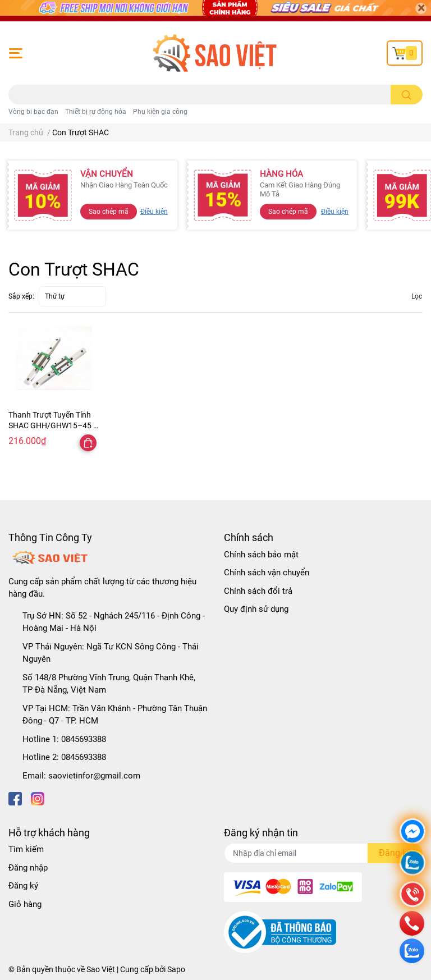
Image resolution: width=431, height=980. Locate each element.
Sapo (176, 969)
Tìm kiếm (26, 849)
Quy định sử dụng (256, 609)
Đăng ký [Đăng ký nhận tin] (395, 853)
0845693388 (84, 739)
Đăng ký (23, 886)
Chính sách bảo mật (261, 555)
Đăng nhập (28, 868)
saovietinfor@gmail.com (94, 776)
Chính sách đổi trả (258, 591)
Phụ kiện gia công (160, 112)
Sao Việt (101, 969)
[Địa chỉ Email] (323, 853)
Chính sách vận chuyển (267, 573)
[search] (407, 95)
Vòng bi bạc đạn (33, 112)
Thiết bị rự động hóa (96, 112)
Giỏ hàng (25, 904)
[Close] (421, 8)
